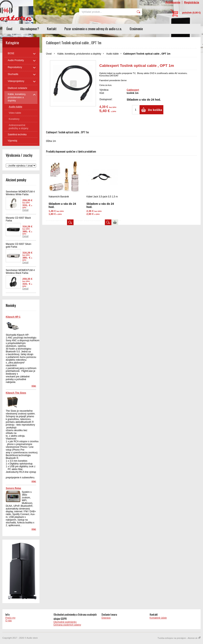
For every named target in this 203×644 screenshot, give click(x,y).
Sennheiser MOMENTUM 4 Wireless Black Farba (20, 272)
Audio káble (113, 54)
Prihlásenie (173, 2)
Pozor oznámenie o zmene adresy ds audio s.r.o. (93, 29)
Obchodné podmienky (65, 622)
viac (34, 386)
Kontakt (52, 29)
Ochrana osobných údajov (67, 625)
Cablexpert (133, 90)
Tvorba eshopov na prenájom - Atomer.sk (179, 638)
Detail (25, 210)
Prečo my (10, 618)
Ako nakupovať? (30, 29)
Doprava (106, 618)
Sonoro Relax (13, 488)
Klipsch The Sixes (16, 393)
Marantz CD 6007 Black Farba (18, 219)
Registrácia (192, 2)
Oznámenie (136, 29)
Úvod (9, 29)
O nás (9, 621)
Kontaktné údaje (158, 618)
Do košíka (155, 110)
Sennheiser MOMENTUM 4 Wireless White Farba (20, 193)
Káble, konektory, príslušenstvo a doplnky (79, 54)
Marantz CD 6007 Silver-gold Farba (19, 245)
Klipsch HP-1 (13, 317)
